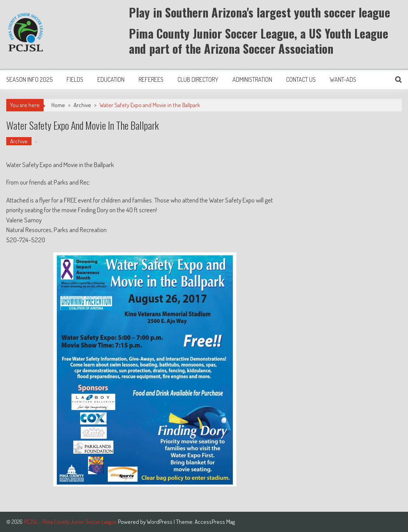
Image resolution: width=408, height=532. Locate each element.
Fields (75, 79)
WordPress (160, 522)
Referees (151, 79)
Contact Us (301, 79)
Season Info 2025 (29, 79)
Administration (252, 79)
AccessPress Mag (215, 522)
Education (111, 79)
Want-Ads (343, 79)
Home (58, 105)
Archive (82, 105)
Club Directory (198, 79)
